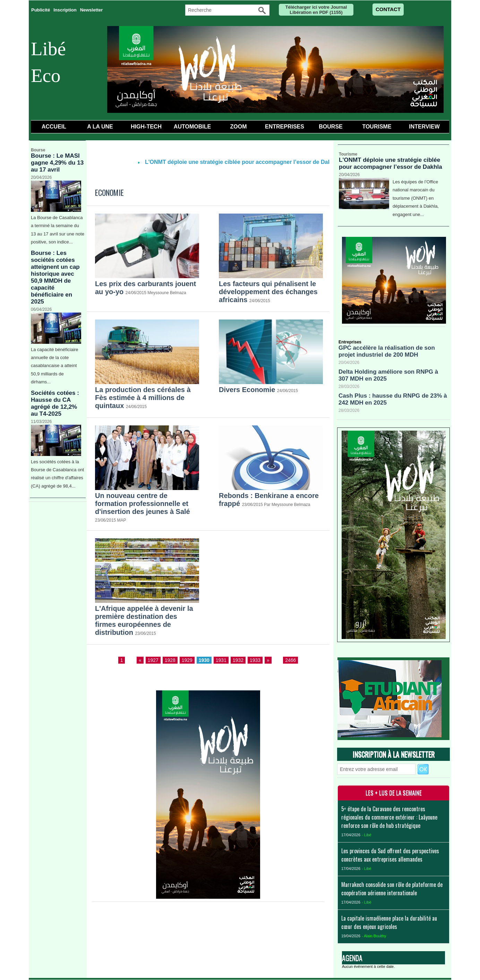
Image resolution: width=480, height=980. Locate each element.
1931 (221, 660)
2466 (290, 660)
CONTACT (388, 9)
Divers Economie (247, 390)
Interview (424, 127)
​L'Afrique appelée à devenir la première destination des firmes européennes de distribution (144, 620)
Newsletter (92, 10)
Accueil (54, 127)
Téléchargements (240, 922)
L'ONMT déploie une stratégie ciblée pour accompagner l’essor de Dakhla (246, 162)
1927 (153, 660)
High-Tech (146, 127)
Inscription (65, 10)
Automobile (192, 127)
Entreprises (285, 127)
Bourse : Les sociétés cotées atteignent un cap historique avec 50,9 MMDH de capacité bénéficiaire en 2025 (55, 277)
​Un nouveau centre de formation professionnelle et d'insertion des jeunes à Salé (143, 504)
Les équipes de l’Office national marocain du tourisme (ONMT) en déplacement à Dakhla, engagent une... (416, 198)
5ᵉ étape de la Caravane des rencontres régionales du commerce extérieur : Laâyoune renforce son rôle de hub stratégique (389, 817)
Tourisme (377, 127)
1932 (238, 660)
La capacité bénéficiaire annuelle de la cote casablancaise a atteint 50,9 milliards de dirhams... (55, 366)
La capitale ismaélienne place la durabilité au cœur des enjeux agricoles (389, 922)
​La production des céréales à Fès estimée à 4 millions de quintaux (143, 398)
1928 (170, 660)
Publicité (41, 10)
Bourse (331, 127)
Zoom (239, 127)
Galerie (200, 922)
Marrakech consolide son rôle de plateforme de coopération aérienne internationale (392, 889)
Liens (304, 922)
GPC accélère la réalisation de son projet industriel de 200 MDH (387, 351)
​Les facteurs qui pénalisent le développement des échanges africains (268, 292)
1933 (255, 660)
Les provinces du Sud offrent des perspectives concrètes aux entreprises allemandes (390, 855)
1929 (187, 660)
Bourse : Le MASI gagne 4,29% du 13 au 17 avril (57, 163)
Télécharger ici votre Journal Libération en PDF (316, 10)
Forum (279, 922)
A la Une (100, 127)
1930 (204, 660)
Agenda (352, 958)
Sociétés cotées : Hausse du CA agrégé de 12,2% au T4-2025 (55, 403)
